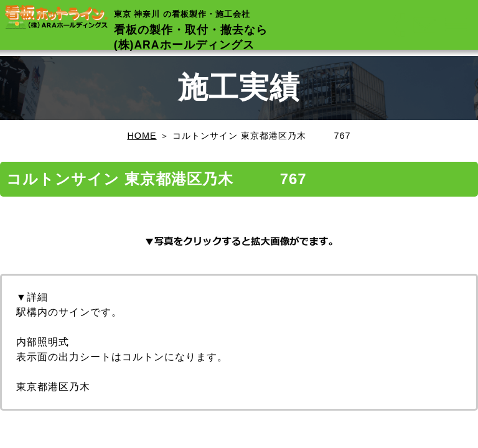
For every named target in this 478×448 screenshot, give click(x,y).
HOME (142, 136)
